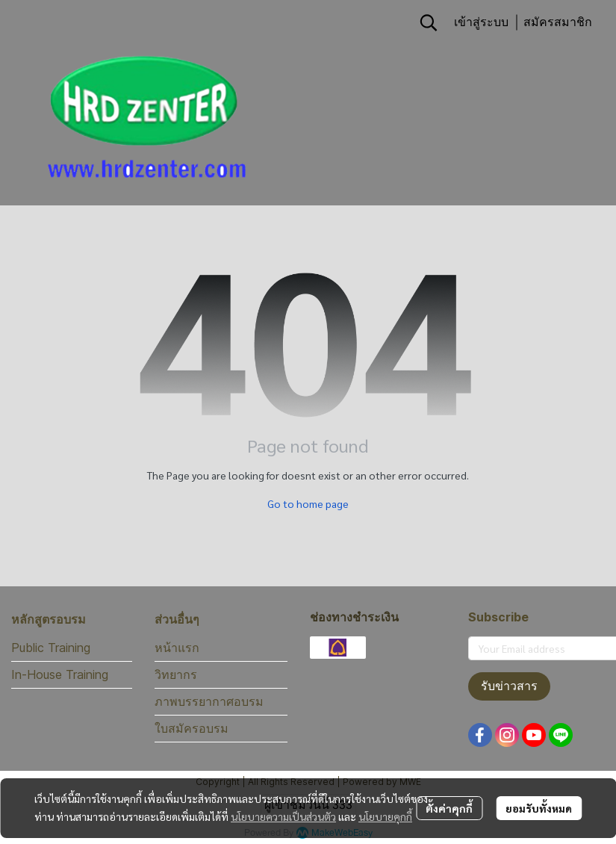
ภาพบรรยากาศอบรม (209, 701)
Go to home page (308, 503)
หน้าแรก (177, 648)
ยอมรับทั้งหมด (539, 808)
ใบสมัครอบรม (192, 728)
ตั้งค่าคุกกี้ (449, 808)
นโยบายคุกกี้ (385, 816)
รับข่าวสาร (509, 686)
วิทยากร (176, 674)
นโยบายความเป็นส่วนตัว (283, 816)
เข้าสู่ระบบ (481, 22)
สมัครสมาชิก (558, 22)
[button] (429, 22)
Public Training (51, 648)
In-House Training (60, 674)
